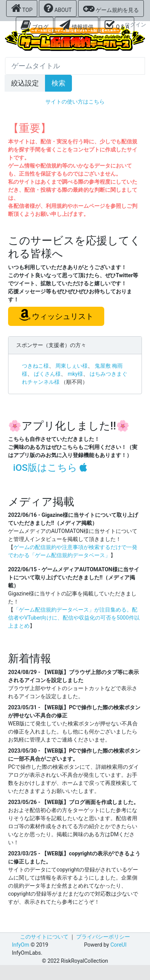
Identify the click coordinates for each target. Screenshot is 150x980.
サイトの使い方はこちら (75, 102)
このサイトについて (44, 937)
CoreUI (118, 945)
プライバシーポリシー (103, 937)
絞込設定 (25, 83)
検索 (58, 83)
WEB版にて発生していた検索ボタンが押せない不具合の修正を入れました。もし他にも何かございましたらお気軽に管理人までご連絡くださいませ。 (73, 732)
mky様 (75, 374)
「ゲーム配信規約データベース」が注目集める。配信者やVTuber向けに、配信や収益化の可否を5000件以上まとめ (74, 618)
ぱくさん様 (47, 374)
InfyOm (21, 945)
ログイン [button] (135, 25)
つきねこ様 (35, 366)
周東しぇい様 (72, 366)
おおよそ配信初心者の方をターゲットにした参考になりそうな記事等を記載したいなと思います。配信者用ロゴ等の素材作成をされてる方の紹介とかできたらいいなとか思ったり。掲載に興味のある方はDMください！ (73, 826)
